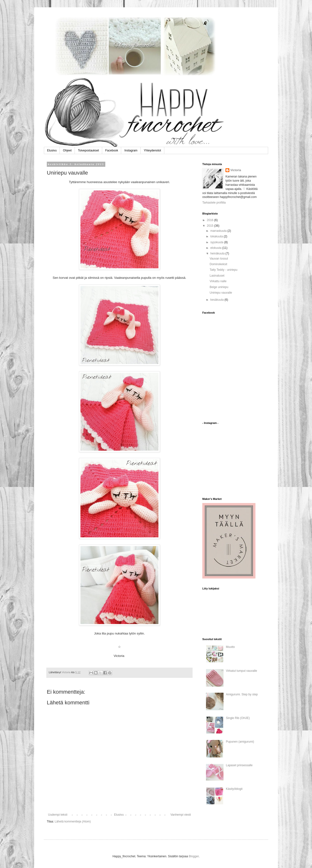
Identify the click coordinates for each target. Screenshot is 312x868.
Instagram (131, 150)
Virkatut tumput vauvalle (242, 671)
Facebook (112, 150)
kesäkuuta (217, 300)
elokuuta (216, 248)
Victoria (236, 170)
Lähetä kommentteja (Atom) (73, 821)
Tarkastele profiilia (214, 203)
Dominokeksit (218, 264)
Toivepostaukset (88, 150)
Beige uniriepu (219, 287)
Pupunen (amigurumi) (240, 742)
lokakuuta (217, 236)
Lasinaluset (217, 276)
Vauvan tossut (219, 259)
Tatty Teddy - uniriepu (224, 270)
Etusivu (52, 150)
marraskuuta (219, 231)
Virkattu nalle (218, 281)
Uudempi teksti (58, 815)
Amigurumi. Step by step (242, 694)
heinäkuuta (218, 253)
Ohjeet (67, 150)
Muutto (230, 647)
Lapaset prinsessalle (239, 765)
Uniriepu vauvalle (221, 293)
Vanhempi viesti (181, 815)
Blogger (194, 856)
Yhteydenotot (152, 150)
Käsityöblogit (234, 789)
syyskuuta (217, 242)
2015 (211, 226)
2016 (211, 220)
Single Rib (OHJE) (238, 718)
